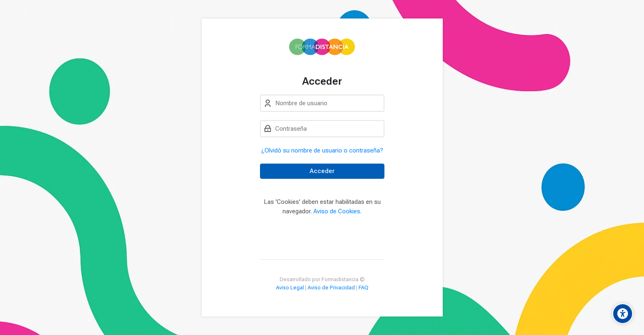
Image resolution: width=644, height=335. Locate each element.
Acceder (322, 171)
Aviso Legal (290, 288)
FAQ (363, 288)
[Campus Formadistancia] (322, 47)
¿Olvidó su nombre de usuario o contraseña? (322, 150)
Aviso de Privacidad (331, 288)
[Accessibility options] (623, 314)
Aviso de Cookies (337, 211)
